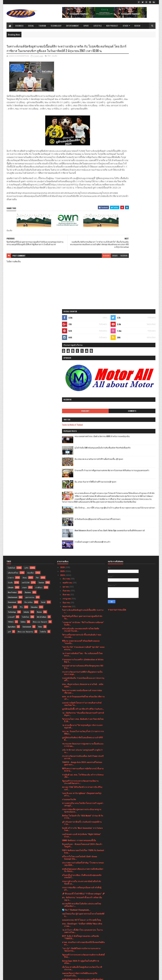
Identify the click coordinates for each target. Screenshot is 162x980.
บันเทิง (55, 62)
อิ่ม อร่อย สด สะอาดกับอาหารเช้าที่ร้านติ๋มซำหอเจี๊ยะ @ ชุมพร (139, 178)
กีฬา (49, 62)
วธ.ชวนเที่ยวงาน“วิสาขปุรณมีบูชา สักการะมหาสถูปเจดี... (82, 497)
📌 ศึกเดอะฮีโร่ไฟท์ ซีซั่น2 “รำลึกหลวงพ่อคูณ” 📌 (83, 664)
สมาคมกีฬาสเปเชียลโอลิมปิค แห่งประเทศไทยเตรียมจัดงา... (81, 675)
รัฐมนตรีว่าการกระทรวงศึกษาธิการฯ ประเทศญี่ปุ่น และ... (81, 921)
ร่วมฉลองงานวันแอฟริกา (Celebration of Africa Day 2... (83, 431)
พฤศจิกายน (68, 353)
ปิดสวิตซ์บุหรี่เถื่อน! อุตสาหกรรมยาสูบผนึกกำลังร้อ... (82, 388)
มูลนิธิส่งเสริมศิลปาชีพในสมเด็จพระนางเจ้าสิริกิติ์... (82, 509)
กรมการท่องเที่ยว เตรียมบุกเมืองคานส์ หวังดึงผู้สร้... (82, 659)
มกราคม (66, 939)
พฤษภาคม (67, 377)
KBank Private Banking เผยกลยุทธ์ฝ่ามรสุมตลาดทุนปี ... (83, 858)
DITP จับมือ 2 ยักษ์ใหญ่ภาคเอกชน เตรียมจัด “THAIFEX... (80, 708)
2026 (63, 338)
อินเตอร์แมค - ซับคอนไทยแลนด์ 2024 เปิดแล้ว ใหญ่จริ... (82, 616)
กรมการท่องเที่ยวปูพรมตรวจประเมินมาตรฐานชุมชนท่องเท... (82, 581)
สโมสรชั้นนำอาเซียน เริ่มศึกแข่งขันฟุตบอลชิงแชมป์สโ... (82, 647)
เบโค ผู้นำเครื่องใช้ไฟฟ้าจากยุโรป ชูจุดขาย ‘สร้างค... (83, 763)
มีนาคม (66, 931)
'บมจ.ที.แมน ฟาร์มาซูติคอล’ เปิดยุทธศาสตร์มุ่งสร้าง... (82, 565)
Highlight (122, 128)
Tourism (42, 26)
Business (19, 26)
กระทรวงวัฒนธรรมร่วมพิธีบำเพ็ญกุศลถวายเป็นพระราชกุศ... (82, 443)
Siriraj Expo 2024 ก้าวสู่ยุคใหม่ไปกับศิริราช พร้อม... (81, 732)
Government (12, 373)
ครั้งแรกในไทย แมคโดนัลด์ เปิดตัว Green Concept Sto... (80, 628)
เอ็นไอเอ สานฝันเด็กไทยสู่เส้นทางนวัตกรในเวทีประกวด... (82, 739)
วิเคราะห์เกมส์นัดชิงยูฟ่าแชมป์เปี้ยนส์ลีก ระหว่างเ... (83, 382)
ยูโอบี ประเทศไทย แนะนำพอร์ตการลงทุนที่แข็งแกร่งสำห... (82, 776)
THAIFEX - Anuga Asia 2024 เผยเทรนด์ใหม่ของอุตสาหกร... (82, 534)
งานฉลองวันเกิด (69, 570)
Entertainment (73, 26)
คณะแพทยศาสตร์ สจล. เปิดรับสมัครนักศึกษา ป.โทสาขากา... (81, 757)
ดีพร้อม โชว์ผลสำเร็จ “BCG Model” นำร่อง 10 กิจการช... (83, 587)
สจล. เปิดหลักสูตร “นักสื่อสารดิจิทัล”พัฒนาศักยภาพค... (82, 695)
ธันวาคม (67, 349)
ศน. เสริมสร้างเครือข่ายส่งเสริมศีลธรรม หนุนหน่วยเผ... (81, 896)
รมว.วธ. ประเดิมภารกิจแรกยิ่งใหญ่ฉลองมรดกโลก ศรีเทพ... (83, 820)
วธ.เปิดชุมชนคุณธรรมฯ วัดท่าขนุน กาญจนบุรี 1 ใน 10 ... (82, 814)
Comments (144, 128)
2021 (63, 952)
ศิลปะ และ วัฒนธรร (40, 392)
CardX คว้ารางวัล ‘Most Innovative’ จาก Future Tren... (82, 600)
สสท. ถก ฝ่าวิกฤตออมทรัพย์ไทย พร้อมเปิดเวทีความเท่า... (83, 468)
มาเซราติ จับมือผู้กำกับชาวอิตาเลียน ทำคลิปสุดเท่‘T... (82, 864)
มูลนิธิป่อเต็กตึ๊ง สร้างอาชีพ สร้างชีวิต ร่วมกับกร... (83, 479)
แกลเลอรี (11, 387)
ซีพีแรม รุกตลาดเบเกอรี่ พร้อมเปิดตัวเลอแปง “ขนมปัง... (81, 412)
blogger (83, 274)
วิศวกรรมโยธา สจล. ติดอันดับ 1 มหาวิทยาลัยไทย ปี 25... (83, 490)
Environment (27, 397)
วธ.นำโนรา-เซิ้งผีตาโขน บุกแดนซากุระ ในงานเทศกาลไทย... (82, 702)
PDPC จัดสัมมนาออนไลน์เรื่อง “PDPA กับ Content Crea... (83, 622)
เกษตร (24, 358)
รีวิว (21, 378)
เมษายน (66, 927)
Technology (56, 26)
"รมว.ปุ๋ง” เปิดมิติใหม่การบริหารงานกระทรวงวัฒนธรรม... (81, 720)
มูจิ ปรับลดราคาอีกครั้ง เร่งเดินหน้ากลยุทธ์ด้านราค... (82, 593)
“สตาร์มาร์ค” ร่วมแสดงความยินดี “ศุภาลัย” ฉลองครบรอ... (83, 419)
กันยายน (67, 361)
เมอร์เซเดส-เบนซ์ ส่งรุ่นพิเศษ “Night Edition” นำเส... (81, 606)
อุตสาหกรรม (30, 368)
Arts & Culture (42, 387)
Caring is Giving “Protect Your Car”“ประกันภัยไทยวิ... (82, 851)
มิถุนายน (67, 373)
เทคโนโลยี (26, 353)
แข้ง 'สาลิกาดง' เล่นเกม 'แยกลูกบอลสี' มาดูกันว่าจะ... (82, 521)
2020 (63, 956)
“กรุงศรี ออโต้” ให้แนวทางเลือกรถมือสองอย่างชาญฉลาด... (82, 839)
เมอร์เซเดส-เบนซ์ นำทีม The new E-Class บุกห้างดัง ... (83, 845)
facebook (101, 274)
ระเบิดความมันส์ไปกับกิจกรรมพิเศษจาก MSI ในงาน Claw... (82, 782)
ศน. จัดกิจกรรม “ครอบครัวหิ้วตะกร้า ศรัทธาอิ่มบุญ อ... (82, 669)
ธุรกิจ (26, 338)
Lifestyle (98, 26)
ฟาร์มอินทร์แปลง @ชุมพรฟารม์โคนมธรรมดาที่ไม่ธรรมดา (138, 253)
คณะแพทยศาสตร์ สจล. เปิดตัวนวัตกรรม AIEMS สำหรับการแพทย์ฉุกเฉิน (139, 155)
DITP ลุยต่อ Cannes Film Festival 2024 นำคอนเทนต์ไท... (82, 902)
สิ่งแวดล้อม (29, 373)
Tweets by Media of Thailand (121, 142)
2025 (63, 342)
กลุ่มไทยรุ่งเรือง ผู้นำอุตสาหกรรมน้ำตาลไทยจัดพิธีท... (83, 685)
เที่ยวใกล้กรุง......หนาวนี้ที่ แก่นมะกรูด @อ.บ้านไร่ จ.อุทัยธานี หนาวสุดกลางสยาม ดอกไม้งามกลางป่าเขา (138, 243)
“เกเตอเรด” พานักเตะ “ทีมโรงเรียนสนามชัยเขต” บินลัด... (83, 394)
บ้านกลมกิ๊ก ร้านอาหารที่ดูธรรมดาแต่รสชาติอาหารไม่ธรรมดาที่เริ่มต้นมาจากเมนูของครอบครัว (139, 191)
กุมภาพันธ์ (67, 935)
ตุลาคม (66, 357)
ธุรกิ (9, 402)
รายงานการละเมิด (117, 380)
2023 (63, 944)
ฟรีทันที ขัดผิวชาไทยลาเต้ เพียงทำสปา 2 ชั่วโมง (82, 875)
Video (40, 397)
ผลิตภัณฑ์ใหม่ (13, 343)
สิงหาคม (66, 365)
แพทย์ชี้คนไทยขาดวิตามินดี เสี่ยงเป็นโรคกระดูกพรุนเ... (82, 827)
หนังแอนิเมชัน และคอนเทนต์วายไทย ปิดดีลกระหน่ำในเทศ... (81, 400)
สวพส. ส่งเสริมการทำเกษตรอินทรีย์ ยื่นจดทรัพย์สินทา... (83, 714)
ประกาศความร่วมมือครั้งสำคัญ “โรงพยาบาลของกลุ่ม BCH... (83, 634)
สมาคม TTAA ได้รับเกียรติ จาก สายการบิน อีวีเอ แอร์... (82, 559)
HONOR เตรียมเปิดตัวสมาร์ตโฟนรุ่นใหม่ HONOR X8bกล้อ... (82, 870)
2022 (63, 948)
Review (137, 26)
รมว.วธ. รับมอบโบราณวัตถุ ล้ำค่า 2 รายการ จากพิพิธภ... (83, 503)
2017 (62, 964)
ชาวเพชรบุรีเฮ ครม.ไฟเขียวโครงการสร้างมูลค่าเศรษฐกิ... (83, 575)
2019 (63, 960)
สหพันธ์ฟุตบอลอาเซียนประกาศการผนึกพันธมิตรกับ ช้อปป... (83, 640)
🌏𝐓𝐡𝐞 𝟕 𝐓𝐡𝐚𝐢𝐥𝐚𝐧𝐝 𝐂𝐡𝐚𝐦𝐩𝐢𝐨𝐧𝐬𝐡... (76, 680)
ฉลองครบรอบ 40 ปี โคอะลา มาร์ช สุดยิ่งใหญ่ (81, 690)
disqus (92, 274)
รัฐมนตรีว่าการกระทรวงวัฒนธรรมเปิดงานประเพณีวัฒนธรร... (80, 552)
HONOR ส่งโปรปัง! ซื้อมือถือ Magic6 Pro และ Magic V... (81, 770)
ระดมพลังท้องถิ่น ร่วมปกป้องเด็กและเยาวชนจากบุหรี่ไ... (83, 450)
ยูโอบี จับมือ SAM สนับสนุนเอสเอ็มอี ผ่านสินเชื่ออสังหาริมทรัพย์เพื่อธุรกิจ (139, 166)
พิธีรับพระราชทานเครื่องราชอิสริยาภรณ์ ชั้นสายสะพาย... (83, 540)
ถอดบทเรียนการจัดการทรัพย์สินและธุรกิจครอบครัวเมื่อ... (80, 745)
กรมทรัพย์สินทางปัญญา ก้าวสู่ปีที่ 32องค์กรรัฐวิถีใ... (82, 884)
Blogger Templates (43, 976)
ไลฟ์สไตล (25, 387)
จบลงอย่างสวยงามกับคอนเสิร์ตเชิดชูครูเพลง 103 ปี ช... (83, 437)
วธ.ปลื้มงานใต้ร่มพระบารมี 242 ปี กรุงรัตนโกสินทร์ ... (78, 788)
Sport (86, 26)
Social (31, 26)
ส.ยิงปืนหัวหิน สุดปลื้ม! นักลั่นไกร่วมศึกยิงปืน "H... (83, 879)
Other (126, 26)
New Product (112, 26)
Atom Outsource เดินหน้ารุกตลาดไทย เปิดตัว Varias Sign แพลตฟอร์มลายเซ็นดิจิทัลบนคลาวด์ (139, 266)
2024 (63, 346)
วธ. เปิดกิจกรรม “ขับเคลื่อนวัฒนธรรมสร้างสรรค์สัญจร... (83, 484)
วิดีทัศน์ (11, 392)
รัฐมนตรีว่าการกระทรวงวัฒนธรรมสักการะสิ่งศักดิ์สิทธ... (83, 726)
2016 (63, 968)
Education (34, 378)
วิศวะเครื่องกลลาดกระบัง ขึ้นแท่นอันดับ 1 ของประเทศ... (82, 406)
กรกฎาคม (67, 369)
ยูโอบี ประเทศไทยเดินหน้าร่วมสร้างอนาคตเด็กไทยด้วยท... (82, 833)
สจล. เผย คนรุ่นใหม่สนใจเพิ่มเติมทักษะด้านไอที (82, 793)
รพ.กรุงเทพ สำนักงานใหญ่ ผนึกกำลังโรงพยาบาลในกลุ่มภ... (83, 890)
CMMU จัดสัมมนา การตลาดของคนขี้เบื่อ (79, 611)
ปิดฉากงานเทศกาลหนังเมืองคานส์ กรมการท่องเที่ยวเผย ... (82, 462)
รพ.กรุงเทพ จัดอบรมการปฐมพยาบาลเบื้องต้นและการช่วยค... (83, 515)
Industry (26, 383)
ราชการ (11, 348)
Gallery (23, 392)
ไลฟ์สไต (43, 402)
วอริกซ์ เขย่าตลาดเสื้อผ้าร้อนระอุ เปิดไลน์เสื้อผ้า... (83, 809)
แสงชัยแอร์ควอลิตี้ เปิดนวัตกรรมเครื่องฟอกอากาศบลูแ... (81, 798)
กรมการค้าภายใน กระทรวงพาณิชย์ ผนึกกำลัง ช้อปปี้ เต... (81, 653)
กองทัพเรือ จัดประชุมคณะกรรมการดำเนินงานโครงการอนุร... (82, 804)
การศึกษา (39, 358)
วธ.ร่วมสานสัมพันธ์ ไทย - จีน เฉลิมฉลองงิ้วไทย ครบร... (82, 425)
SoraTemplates (20, 976)
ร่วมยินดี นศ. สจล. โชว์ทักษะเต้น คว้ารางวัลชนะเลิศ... (83, 546)
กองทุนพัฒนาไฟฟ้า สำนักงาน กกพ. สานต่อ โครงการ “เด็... (80, 915)
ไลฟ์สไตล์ (11, 338)
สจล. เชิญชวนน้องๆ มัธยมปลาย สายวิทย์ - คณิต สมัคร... (83, 456)
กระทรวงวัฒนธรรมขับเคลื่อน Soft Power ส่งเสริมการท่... (83, 528)
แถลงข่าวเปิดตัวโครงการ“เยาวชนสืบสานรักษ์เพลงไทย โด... (82, 474)
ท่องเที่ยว (31, 343)
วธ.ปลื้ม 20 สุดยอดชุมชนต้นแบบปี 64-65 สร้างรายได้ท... (82, 909)
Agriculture (12, 397)
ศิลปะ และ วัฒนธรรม (25, 402)
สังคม (25, 348)
